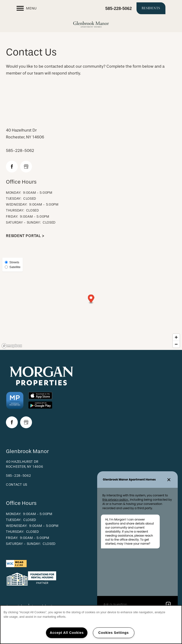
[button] (151, 8)
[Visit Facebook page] (12, 167)
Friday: (12, 217)
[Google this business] (26, 167)
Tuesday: (14, 199)
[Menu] (27, 8)
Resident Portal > (25, 236)
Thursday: (15, 210)
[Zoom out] (176, 344)
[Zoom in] (176, 337)
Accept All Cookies (67, 633)
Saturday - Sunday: (23, 223)
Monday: (14, 193)
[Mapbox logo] (12, 346)
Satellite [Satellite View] (13, 267)
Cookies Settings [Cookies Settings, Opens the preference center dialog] (114, 633)
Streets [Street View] (12, 262)
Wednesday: (17, 205)
